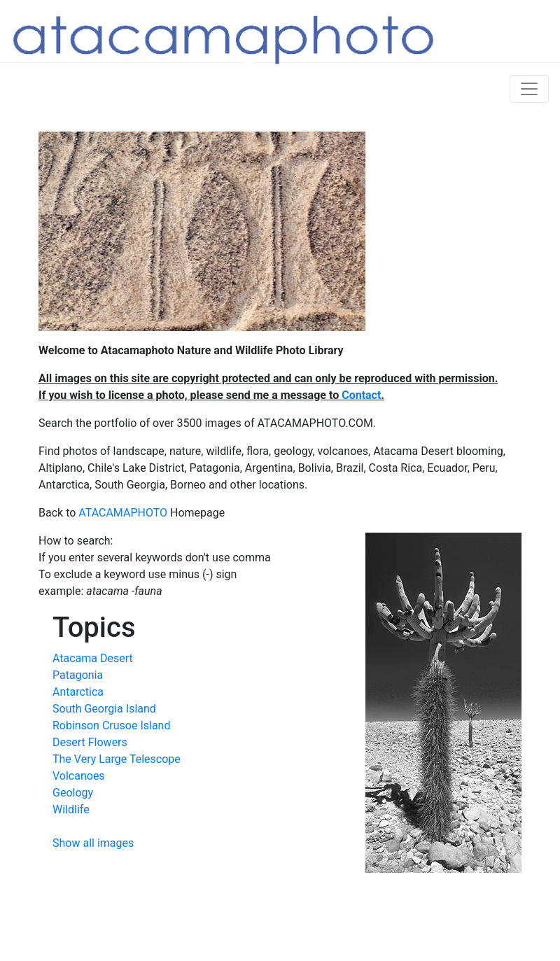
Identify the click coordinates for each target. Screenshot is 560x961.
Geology (73, 793)
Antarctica (78, 692)
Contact (361, 395)
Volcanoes (79, 776)
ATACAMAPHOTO (123, 513)
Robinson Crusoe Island (111, 725)
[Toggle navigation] (529, 89)
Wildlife (71, 809)
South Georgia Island (104, 709)
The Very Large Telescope (117, 759)
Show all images (93, 843)
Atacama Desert (93, 658)
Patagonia (78, 675)
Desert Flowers (90, 742)
